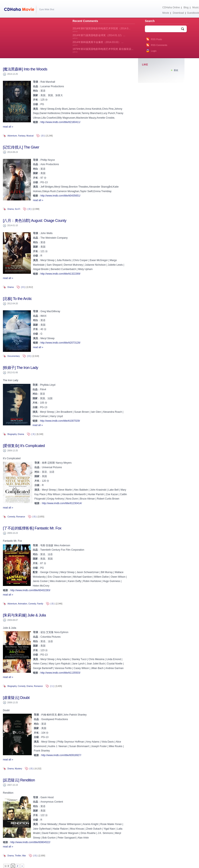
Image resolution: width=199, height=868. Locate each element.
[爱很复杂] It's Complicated (24, 446)
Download (178, 13)
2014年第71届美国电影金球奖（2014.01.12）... (99, 37)
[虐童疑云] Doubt (16, 698)
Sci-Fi (18, 209)
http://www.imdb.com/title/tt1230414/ (62, 503)
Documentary (14, 356)
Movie (166, 13)
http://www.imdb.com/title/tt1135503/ (60, 673)
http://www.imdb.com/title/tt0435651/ (60, 196)
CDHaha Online (171, 7)
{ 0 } (43, 136)
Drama (11, 209)
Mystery (19, 769)
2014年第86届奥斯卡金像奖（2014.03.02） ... (98, 43)
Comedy (11, 517)
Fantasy (22, 136)
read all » (8, 127)
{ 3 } (33, 434)
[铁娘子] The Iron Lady (21, 368)
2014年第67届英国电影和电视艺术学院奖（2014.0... (101, 30)
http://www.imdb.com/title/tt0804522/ (30, 842)
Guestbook (193, 13)
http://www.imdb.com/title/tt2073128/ (60, 343)
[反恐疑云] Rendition (19, 780)
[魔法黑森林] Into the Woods (25, 69)
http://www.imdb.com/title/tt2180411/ (60, 122)
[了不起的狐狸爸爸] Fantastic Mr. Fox (32, 528)
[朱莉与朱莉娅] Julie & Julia (24, 615)
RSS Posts (156, 39)
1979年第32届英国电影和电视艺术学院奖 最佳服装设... (103, 50)
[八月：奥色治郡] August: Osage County (35, 221)
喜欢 (176, 70)
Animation (23, 604)
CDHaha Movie (20, 10)
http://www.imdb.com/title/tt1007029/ (60, 421)
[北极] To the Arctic (17, 299)
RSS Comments (159, 45)
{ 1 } (52, 686)
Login (154, 51)
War (24, 856)
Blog (186, 7)
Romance (21, 517)
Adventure (12, 136)
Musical (30, 136)
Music (196, 7)
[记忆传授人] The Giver (21, 147)
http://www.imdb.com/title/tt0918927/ (61, 755)
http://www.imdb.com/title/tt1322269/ (60, 274)
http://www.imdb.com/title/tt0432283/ (30, 590)
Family (40, 604)
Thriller (18, 856)
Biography (12, 434)
